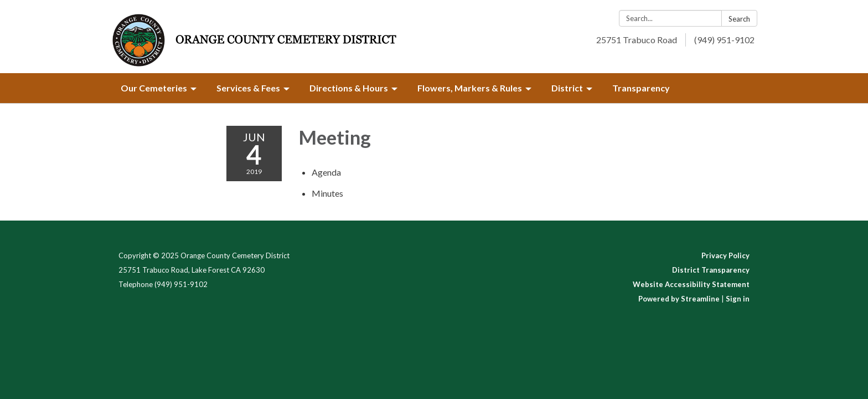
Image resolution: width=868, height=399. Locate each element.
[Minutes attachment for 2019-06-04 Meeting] (327, 193)
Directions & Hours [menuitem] (349, 88)
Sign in (738, 299)
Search (739, 19)
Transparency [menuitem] (641, 88)
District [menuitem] (567, 88)
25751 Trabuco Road (637, 40)
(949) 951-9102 (724, 40)
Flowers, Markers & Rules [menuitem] (470, 88)
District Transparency (711, 270)
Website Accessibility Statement (691, 284)
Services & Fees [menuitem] (248, 88)
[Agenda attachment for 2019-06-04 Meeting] (326, 172)
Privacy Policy (725, 255)
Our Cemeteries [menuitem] (154, 88)
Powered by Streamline (679, 299)
